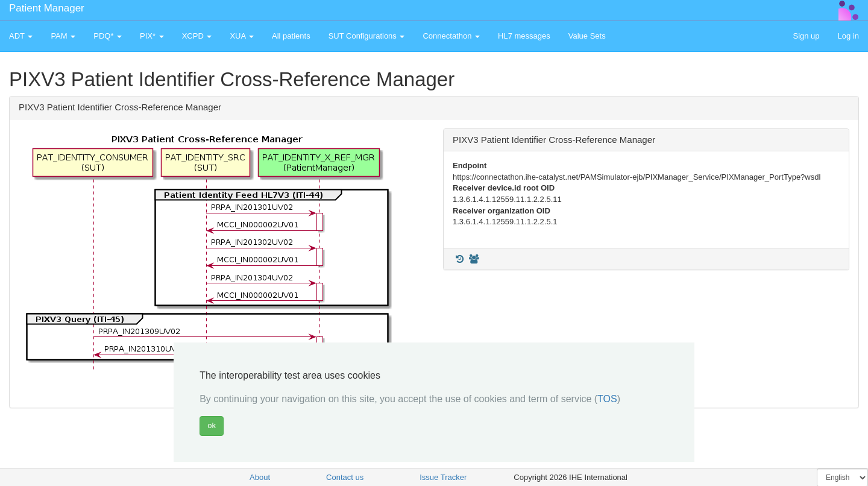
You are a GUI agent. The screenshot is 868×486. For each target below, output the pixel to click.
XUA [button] (242, 36)
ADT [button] (21, 36)
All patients (291, 36)
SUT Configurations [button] (367, 36)
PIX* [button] (152, 36)
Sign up (806, 36)
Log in (848, 36)
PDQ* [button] (108, 36)
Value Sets (587, 36)
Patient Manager (47, 8)
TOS (607, 399)
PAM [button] (63, 36)
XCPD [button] (197, 36)
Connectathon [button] (451, 36)
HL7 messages (524, 36)
